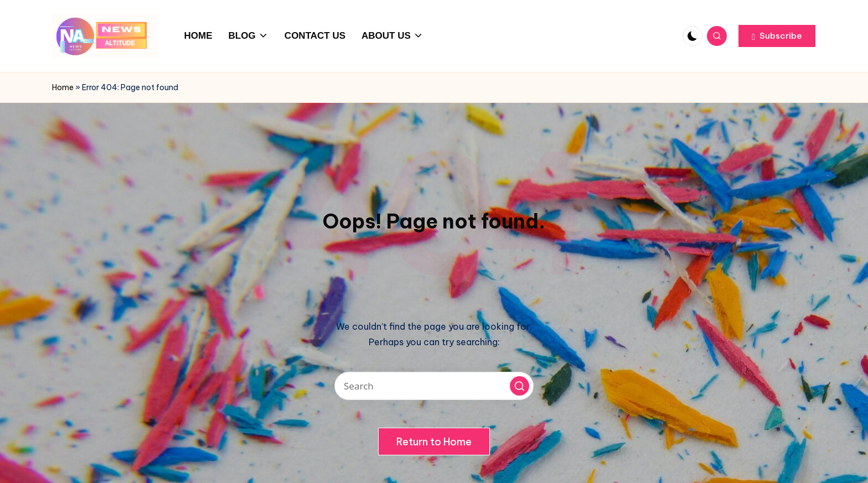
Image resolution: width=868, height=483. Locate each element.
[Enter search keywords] (434, 386)
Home (63, 87)
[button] (777, 36)
